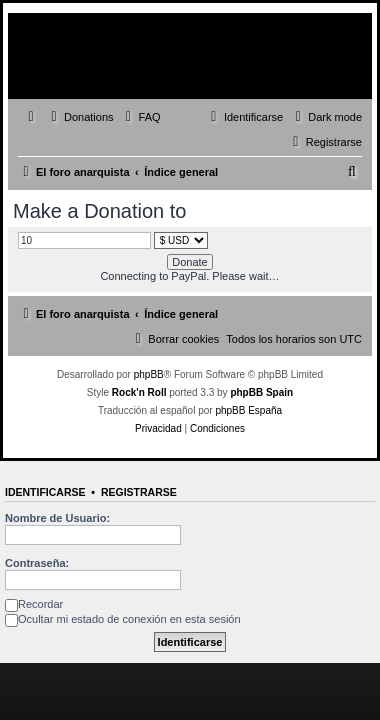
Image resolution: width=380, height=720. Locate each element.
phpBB (149, 374)
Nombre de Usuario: (57, 518)
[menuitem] (80, 117)
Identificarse (45, 492)
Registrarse (139, 492)
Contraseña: (37, 563)
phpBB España (248, 410)
